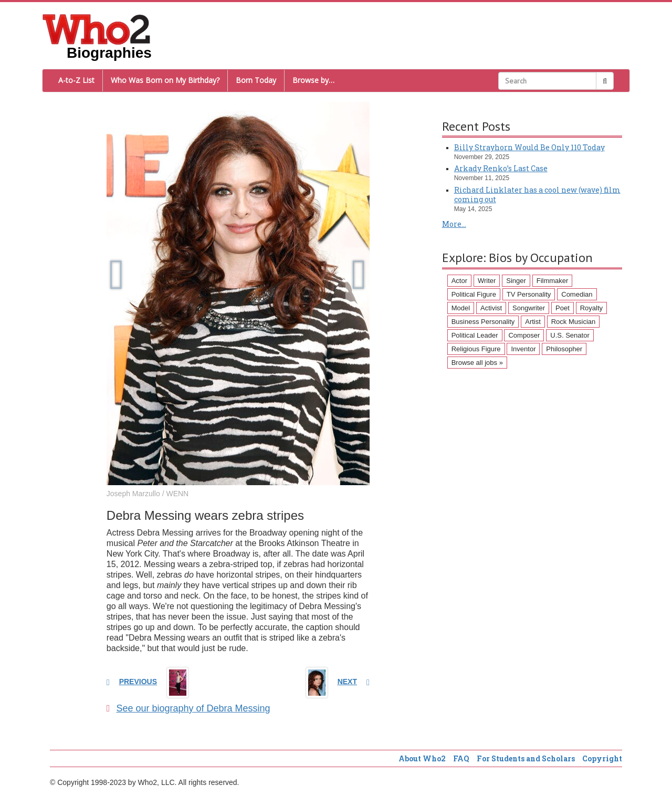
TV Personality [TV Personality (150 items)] (529, 294)
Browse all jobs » (477, 363)
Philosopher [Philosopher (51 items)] (564, 349)
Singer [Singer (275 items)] (516, 281)
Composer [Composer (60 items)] (524, 335)
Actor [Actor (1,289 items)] (459, 281)
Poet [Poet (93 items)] (563, 308)
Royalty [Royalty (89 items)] (591, 308)
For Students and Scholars (526, 758)
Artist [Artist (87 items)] (533, 322)
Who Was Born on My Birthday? (165, 80)
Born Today (256, 80)
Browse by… (313, 80)
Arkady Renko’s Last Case (501, 168)
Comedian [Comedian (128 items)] (577, 294)
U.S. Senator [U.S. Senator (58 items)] (570, 335)
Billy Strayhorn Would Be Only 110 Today (529, 147)
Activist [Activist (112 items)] (491, 308)
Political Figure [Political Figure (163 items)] (474, 294)
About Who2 (422, 758)
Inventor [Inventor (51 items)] (523, 349)
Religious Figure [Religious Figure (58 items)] (476, 349)
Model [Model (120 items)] (461, 308)
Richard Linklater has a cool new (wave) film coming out (537, 195)
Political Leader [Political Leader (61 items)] (475, 335)
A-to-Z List (76, 80)
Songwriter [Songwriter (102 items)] (529, 308)
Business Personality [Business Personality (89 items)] (483, 322)
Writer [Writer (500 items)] (487, 281)
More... (454, 224)
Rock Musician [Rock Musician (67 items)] (574, 322)
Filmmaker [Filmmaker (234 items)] (553, 281)
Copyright (602, 758)
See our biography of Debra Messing (188, 708)
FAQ (461, 758)
